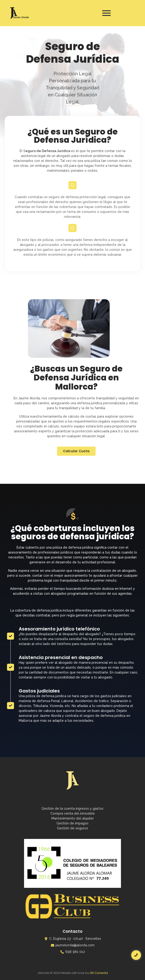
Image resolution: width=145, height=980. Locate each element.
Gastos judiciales (39, 607)
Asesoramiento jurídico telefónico (59, 545)
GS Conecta (99, 973)
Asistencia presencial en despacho (61, 573)
